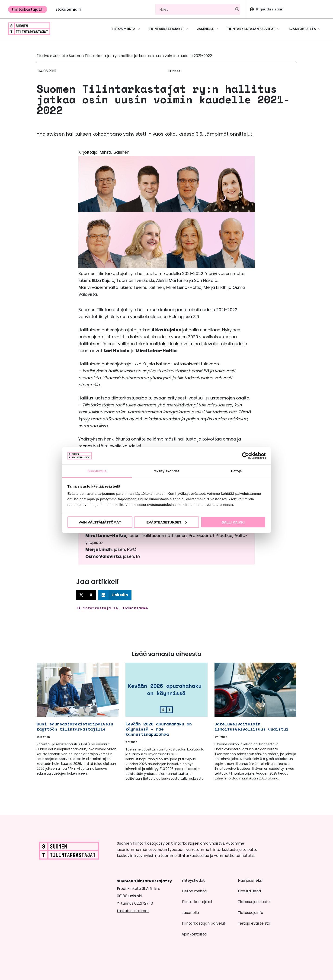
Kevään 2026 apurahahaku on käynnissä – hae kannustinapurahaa (159, 729)
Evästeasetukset (167, 522)
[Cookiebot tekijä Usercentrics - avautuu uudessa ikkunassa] (245, 456)
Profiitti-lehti (249, 891)
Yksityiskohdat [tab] (166, 471)
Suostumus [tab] (97, 471)
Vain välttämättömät (100, 522)
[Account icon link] (289, 9)
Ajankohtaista (194, 934)
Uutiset (59, 56)
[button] (28, 9)
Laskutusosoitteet (133, 911)
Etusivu (43, 56)
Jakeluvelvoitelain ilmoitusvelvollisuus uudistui (251, 726)
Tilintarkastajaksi (197, 902)
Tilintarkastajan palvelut (203, 923)
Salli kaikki (233, 522)
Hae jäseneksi (250, 880)
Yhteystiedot (193, 880)
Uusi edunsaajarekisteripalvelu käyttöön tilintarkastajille (75, 726)
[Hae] (237, 9)
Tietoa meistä (194, 891)
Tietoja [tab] (236, 471)
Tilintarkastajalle (97, 608)
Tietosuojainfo (251, 913)
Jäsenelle (190, 913)
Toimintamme (135, 608)
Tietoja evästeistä (254, 923)
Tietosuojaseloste (254, 902)
